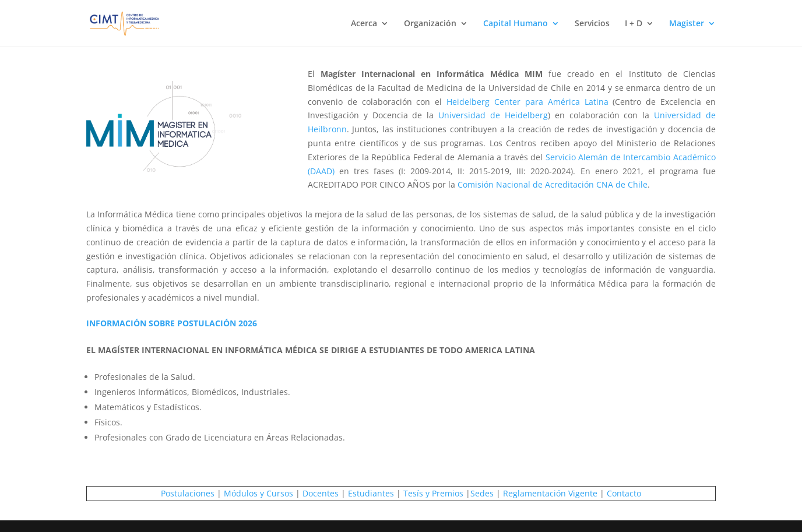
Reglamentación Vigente (550, 493)
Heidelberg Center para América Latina (527, 102)
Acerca (364, 24)
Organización (430, 24)
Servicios (592, 24)
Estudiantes (371, 493)
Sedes (482, 493)
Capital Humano (516, 24)
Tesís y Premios (433, 493)
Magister (687, 24)
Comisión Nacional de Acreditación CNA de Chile (553, 184)
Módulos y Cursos (258, 493)
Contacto (624, 493)
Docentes (321, 493)
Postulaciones (188, 493)
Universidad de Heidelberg (493, 115)
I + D (634, 24)
